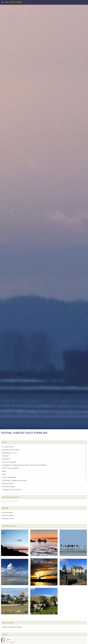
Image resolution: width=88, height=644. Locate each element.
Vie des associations (8, 516)
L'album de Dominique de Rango (12, 627)
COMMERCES (6, 459)
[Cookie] (4, 640)
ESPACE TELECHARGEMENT (10, 468)
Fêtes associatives (7, 512)
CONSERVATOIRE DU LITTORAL (12, 490)
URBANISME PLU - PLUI (9, 453)
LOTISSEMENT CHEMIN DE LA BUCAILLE (14, 480)
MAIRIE (4, 471)
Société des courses (8, 519)
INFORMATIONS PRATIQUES (11, 450)
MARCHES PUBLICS (8, 484)
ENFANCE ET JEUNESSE (9, 462)
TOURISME (5, 456)
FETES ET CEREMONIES (9, 477)
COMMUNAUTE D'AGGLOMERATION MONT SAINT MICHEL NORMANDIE (24, 465)
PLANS (4, 474)
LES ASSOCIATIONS (8, 447)
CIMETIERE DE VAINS (8, 487)
